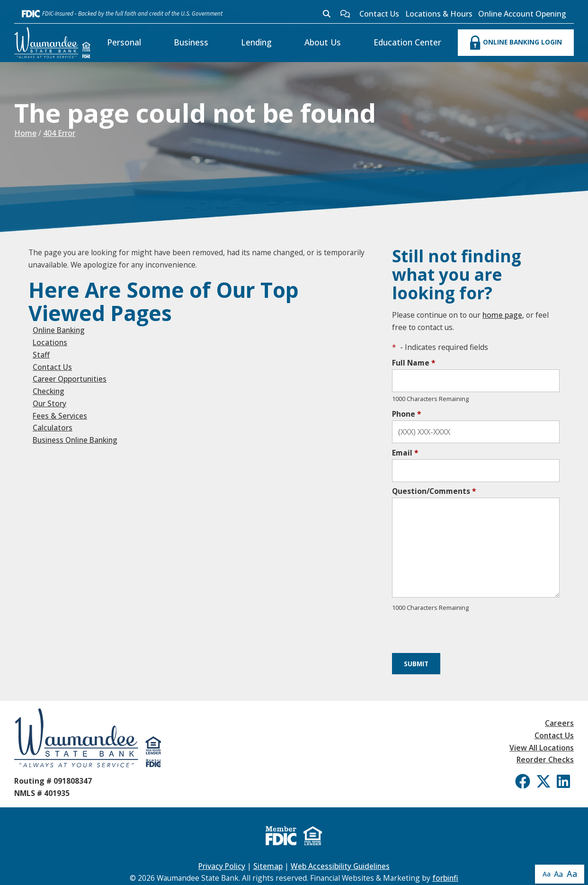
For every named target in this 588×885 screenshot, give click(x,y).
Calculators (53, 428)
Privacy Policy (222, 866)
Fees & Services (60, 416)
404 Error (59, 133)
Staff (41, 355)
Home (25, 133)
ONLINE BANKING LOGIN (516, 43)
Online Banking (59, 330)
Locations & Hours (439, 14)
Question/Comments (434, 491)
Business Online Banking (75, 440)
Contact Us (379, 14)
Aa (547, 874)
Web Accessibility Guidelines (340, 866)
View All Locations (542, 748)
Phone (407, 414)
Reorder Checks (545, 760)
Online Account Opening (522, 14)
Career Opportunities (70, 379)
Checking (49, 391)
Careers (559, 723)
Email (405, 453)
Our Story (49, 403)
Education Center (407, 42)
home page (502, 315)
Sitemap (268, 866)
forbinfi (445, 878)
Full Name (414, 363)
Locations (50, 342)
